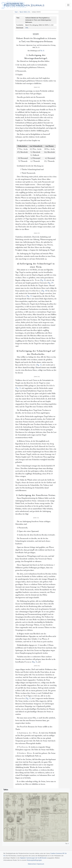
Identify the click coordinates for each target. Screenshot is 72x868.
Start (16, 12)
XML (27, 28)
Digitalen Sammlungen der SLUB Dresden (33, 858)
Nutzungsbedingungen (34, 860)
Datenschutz (32, 864)
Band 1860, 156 (25, 12)
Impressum (40, 864)
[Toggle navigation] (68, 5)
